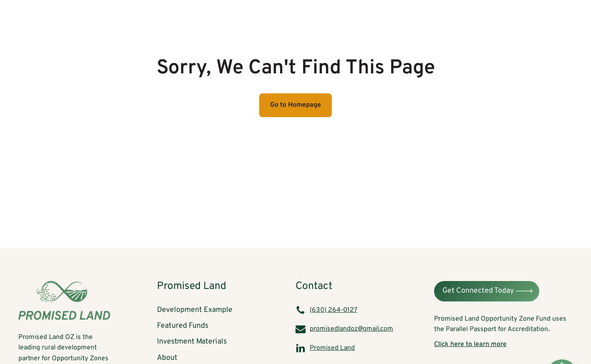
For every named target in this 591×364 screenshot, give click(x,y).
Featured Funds (383, 18)
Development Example (304, 18)
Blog (557, 18)
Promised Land (332, 348)
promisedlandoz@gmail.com (351, 329)
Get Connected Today (478, 291)
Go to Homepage (295, 105)
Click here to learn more (470, 344)
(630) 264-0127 (333, 310)
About (521, 18)
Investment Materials (459, 18)
